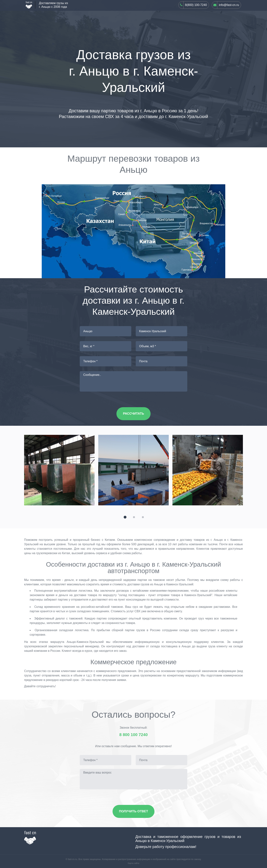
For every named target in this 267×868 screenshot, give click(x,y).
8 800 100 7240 (134, 735)
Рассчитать (133, 414)
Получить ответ (134, 811)
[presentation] (25, 467)
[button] (125, 517)
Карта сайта (133, 863)
